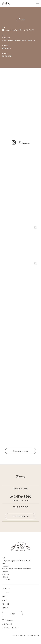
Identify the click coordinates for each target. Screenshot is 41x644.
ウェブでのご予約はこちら (21, 516)
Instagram (7, 620)
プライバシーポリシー (10, 628)
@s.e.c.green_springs (21, 451)
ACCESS (5, 604)
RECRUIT (6, 608)
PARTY (5, 596)
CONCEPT (6, 589)
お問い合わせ (7, 624)
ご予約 (12, 614)
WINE (4, 600)
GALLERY (6, 593)
